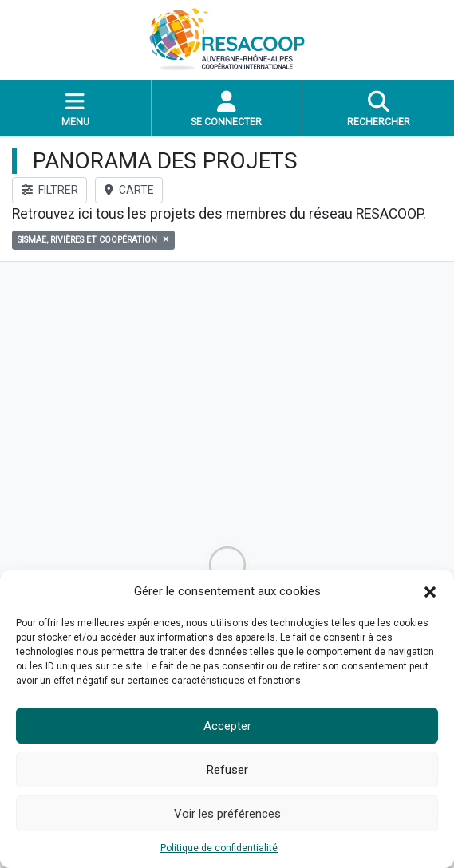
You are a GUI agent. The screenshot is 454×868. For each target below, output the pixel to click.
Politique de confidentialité (219, 848)
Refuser (227, 770)
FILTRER (50, 190)
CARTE (129, 190)
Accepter (227, 726)
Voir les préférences (227, 814)
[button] (430, 591)
